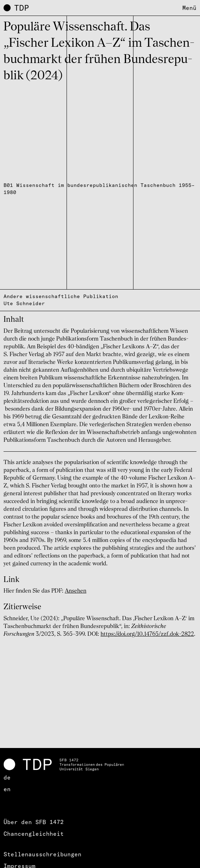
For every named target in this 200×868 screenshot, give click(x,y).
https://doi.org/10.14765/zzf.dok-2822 (147, 634)
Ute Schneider (24, 303)
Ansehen (76, 591)
